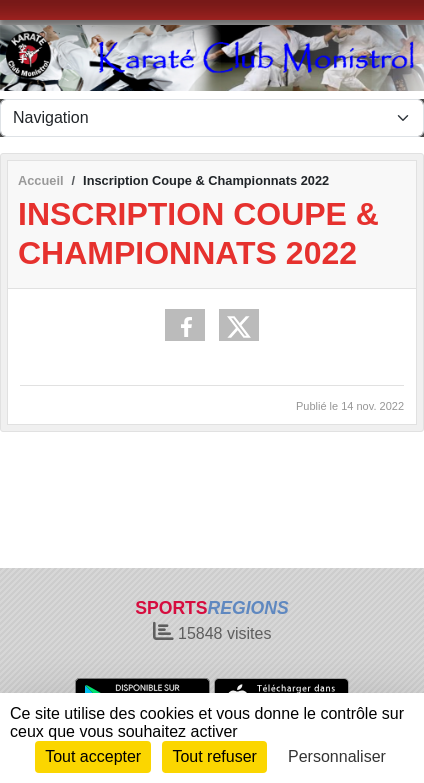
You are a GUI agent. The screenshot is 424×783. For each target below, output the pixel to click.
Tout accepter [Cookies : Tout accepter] (93, 756)
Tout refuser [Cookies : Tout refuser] (214, 756)
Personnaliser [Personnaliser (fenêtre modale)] (337, 756)
